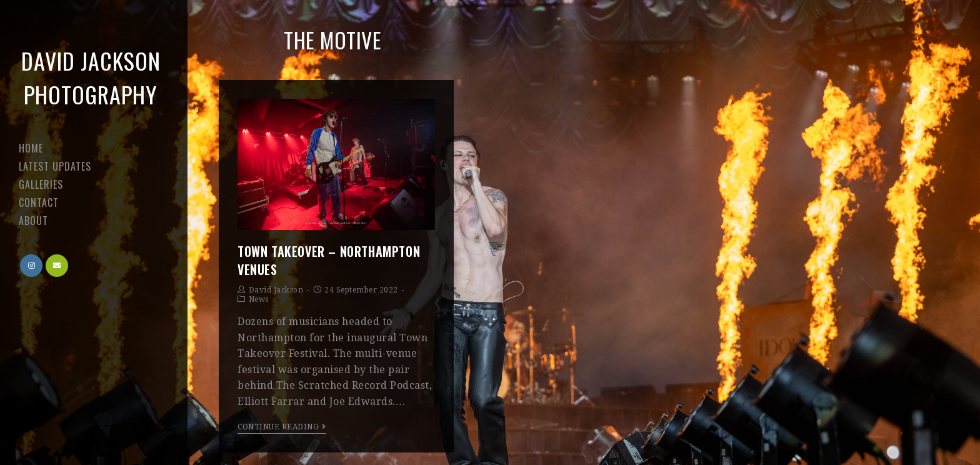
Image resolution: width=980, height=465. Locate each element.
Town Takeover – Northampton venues (329, 260)
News (259, 299)
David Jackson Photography (91, 77)
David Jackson (276, 290)
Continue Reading (282, 427)
